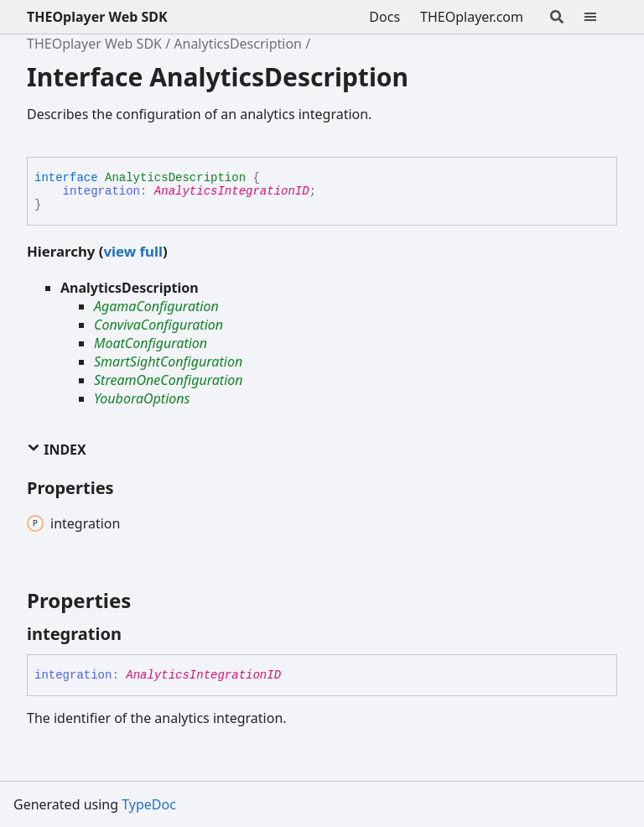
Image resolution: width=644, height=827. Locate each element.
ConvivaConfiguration (158, 325)
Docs (384, 17)
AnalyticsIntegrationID (232, 191)
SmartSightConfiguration (168, 361)
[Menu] (600, 17)
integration (101, 191)
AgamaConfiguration (156, 306)
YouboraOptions (142, 398)
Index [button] (57, 450)
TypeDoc (149, 804)
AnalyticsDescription (238, 44)
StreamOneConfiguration (169, 380)
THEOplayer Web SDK (97, 17)
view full (132, 251)
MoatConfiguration (151, 343)
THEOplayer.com (472, 17)
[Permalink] (137, 634)
